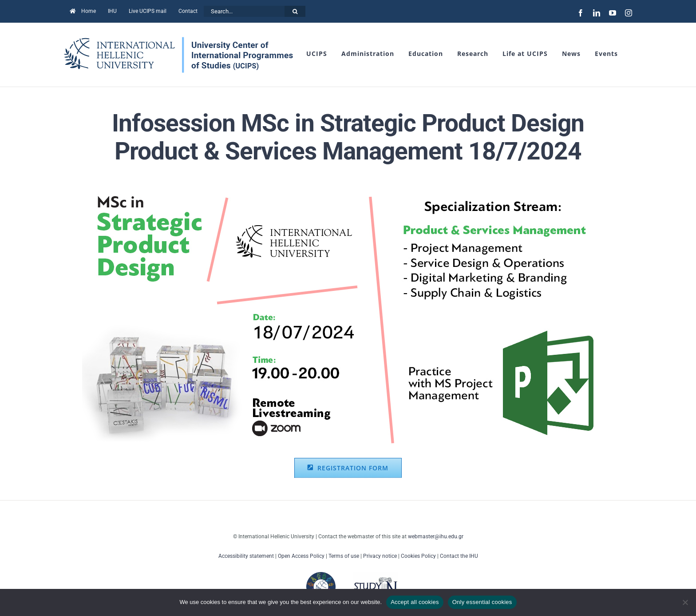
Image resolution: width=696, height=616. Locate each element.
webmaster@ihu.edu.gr (436, 537)
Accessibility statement (246, 556)
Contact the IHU (459, 556)
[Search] (295, 11)
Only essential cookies (482, 602)
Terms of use (344, 556)
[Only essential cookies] (685, 602)
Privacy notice (380, 556)
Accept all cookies (415, 602)
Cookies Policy (418, 556)
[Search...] (244, 11)
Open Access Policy (301, 556)
